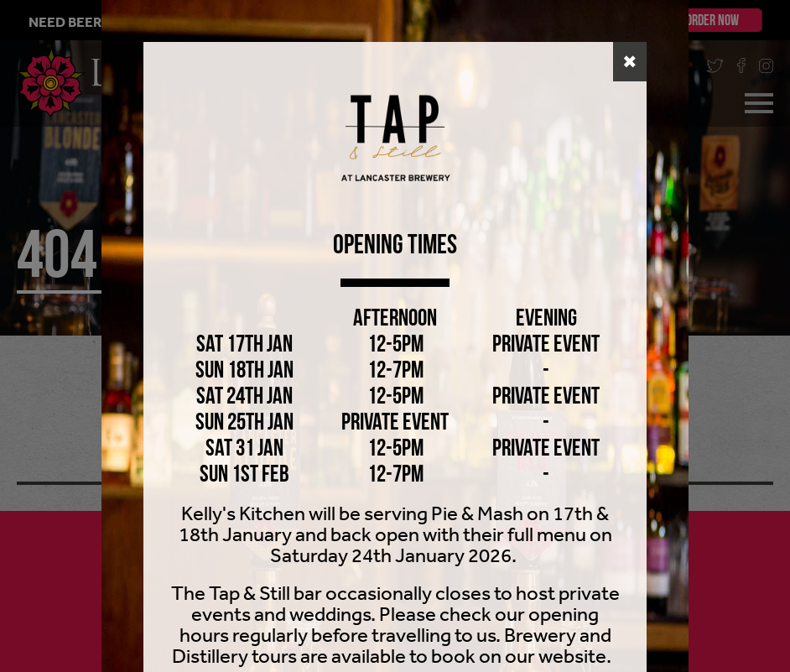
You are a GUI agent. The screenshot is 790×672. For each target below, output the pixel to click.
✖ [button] (630, 62)
